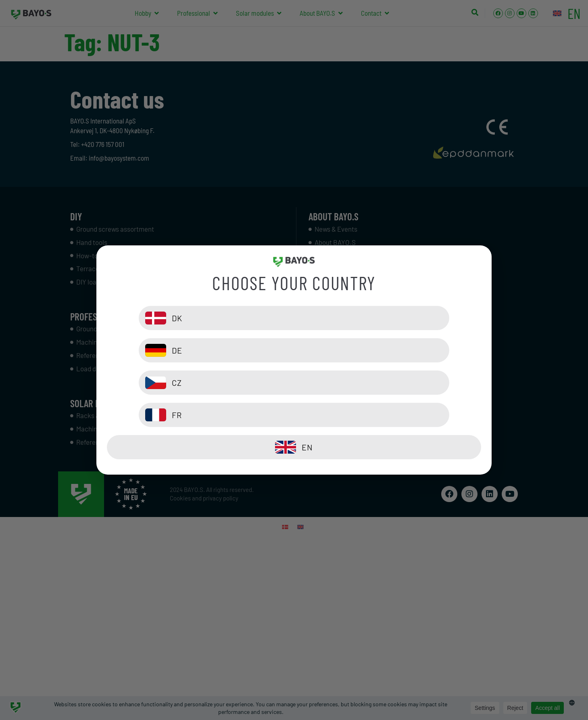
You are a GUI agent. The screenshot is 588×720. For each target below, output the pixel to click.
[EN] (294, 415)
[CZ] (198, 383)
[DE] (390, 350)
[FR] (390, 383)
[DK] (198, 350)
